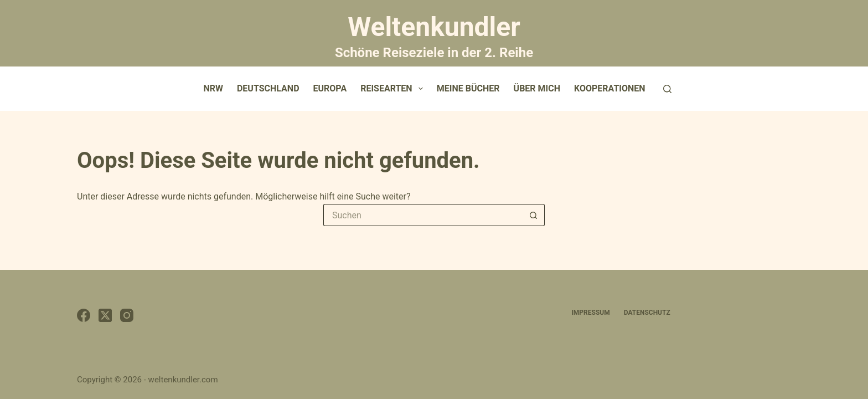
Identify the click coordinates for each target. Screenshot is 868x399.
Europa (330, 88)
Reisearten (394, 89)
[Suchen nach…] (423, 215)
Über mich (537, 88)
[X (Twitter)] (105, 315)
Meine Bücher (468, 88)
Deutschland (268, 88)
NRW (213, 88)
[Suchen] (667, 89)
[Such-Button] (534, 215)
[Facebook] (84, 315)
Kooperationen (610, 88)
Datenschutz (647, 313)
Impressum (590, 313)
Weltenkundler (434, 35)
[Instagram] (127, 315)
